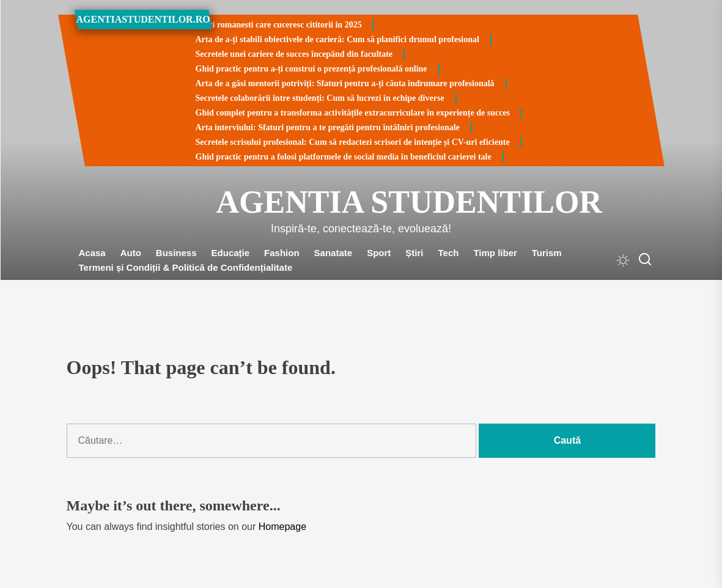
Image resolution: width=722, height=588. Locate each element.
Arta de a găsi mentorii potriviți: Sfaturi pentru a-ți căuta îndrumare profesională (345, 83)
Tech (449, 253)
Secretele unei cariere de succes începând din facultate (294, 54)
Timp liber (495, 253)
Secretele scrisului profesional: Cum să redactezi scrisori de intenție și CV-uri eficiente (353, 142)
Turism (547, 253)
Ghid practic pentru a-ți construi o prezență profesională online (311, 69)
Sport (379, 253)
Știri (414, 253)
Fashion (282, 253)
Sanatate (333, 253)
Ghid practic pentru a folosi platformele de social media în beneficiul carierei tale (344, 157)
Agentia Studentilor (361, 202)
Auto (131, 253)
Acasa (92, 253)
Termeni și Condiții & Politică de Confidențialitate (186, 267)
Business (176, 253)
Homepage (282, 527)
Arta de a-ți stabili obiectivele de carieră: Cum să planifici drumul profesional (337, 39)
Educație (231, 253)
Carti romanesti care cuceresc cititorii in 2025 (279, 25)
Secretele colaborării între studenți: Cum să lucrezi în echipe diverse (320, 98)
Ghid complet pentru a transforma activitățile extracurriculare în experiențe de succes (353, 113)
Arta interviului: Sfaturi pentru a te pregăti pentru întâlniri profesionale (328, 127)
